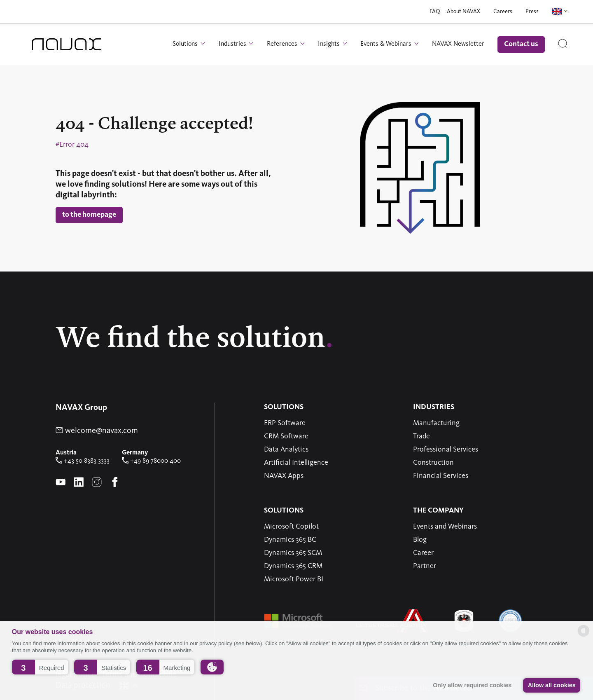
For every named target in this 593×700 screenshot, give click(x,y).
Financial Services (441, 476)
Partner (425, 566)
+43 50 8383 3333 (83, 461)
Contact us (521, 44)
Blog (420, 540)
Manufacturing (436, 423)
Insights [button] (330, 44)
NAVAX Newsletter (458, 44)
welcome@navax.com (97, 431)
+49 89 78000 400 (151, 461)
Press (532, 12)
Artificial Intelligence (296, 463)
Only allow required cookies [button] (472, 685)
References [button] (283, 44)
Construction (433, 463)
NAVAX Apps (284, 476)
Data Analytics (286, 449)
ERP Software (285, 423)
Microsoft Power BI (294, 579)
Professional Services (446, 449)
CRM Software (286, 436)
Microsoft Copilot (291, 527)
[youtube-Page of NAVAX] (61, 483)
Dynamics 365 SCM (293, 553)
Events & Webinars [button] (387, 44)
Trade (421, 436)
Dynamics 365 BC (290, 540)
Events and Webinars (445, 527)
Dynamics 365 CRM (293, 566)
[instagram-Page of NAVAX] (97, 483)
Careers (503, 12)
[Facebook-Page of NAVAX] (115, 483)
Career (423, 553)
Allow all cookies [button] (552, 685)
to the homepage (89, 215)
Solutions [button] (186, 44)
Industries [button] (233, 44)
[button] (40, 667)
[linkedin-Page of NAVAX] (79, 483)
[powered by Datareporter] (584, 636)
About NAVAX (463, 12)
